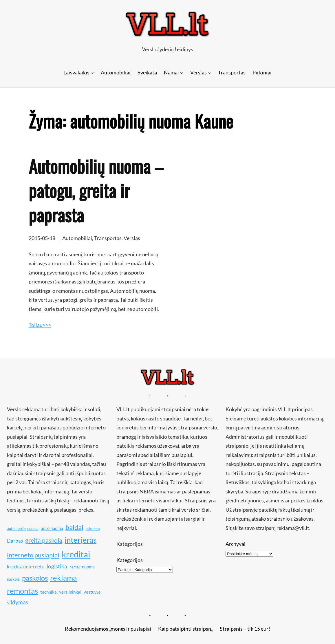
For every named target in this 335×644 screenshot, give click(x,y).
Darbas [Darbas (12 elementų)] (15, 541)
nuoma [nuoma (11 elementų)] (88, 567)
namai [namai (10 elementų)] (75, 567)
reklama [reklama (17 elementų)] (63, 578)
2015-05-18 (42, 238)
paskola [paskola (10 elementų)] (13, 579)
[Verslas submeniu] (210, 73)
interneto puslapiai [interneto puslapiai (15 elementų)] (33, 555)
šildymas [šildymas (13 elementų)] (18, 602)
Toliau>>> (40, 325)
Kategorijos (130, 560)
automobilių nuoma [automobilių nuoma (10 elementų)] (23, 528)
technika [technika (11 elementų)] (48, 592)
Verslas (132, 238)
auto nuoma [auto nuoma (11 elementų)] (52, 528)
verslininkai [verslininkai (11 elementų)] (70, 592)
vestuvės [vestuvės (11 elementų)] (92, 592)
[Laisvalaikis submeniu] (92, 73)
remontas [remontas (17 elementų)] (22, 591)
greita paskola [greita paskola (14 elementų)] (44, 540)
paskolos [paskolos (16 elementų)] (35, 578)
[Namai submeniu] (182, 73)
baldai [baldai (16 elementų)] (74, 527)
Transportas (108, 238)
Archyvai (236, 544)
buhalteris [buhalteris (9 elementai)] (93, 529)
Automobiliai (77, 238)
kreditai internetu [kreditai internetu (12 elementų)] (26, 567)
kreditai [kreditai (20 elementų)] (76, 554)
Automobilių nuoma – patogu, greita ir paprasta (96, 190)
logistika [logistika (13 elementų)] (57, 566)
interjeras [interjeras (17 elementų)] (80, 540)
